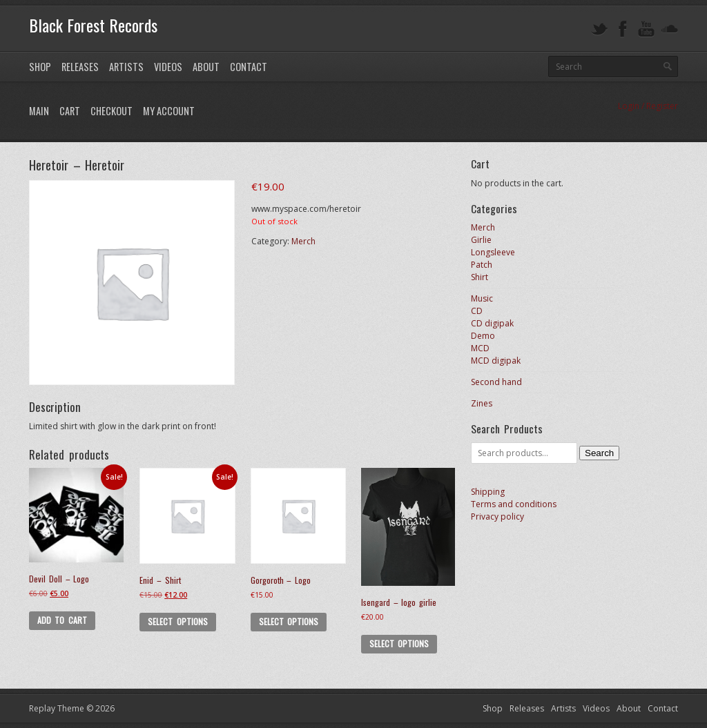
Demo (483, 336)
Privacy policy (497, 517)
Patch (482, 265)
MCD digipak (496, 361)
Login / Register (648, 106)
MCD (480, 348)
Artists (126, 67)
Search (599, 453)
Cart (70, 111)
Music (482, 298)
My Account (169, 111)
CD (477, 311)
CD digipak (492, 323)
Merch (303, 241)
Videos (168, 67)
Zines (482, 403)
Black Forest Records (93, 25)
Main (39, 111)
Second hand (496, 382)
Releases (80, 67)
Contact (249, 67)
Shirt (480, 277)
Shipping (488, 492)
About (206, 67)
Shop (40, 67)
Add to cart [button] (62, 620)
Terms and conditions (514, 504)
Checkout (112, 111)
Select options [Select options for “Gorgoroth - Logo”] (289, 621)
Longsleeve (493, 252)
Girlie (481, 240)
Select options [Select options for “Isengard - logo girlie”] (399, 643)
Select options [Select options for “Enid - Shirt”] (177, 621)
